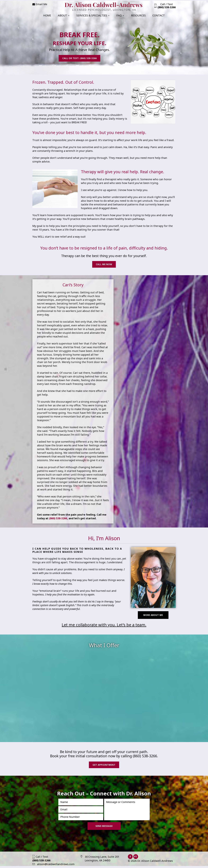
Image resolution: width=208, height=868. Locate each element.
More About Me (153, 616)
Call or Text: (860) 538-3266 (80, 59)
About (62, 16)
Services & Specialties (92, 16)
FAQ (119, 16)
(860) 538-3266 (58, 519)
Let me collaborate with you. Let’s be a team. (104, 626)
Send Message (104, 828)
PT (136, 859)
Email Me (40, 4)
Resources (138, 16)
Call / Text (167, 6)
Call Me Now (104, 265)
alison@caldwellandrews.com (53, 866)
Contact (159, 16)
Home (47, 16)
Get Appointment (104, 766)
